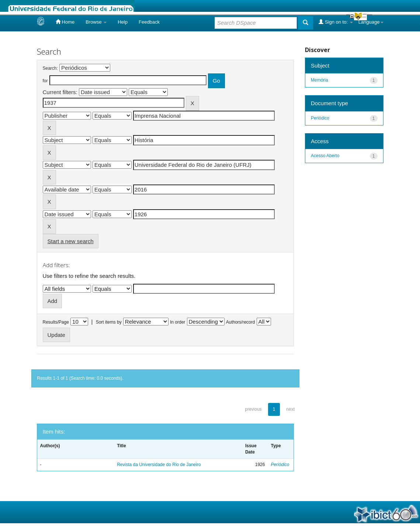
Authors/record (241, 322)
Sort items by (109, 322)
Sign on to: (336, 22)
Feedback (149, 22)
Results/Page (56, 322)
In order (178, 322)
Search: (50, 68)
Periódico (280, 465)
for (45, 81)
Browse (96, 22)
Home (65, 22)
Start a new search (71, 241)
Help (123, 22)
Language (371, 22)
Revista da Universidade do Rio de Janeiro (159, 465)
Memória (320, 80)
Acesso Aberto (325, 156)
